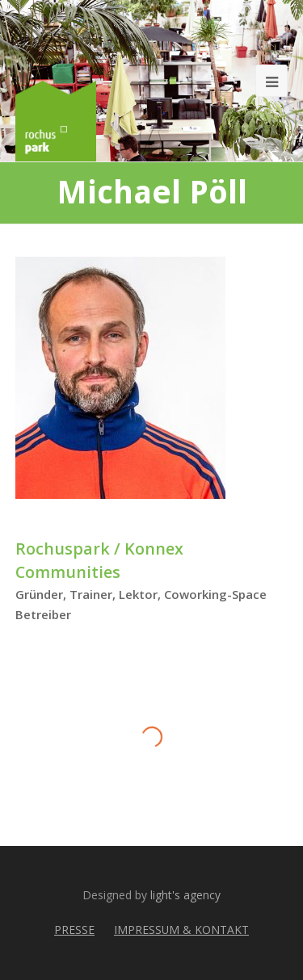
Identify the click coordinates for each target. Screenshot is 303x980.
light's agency (185, 895)
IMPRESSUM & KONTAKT (181, 930)
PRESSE (74, 930)
